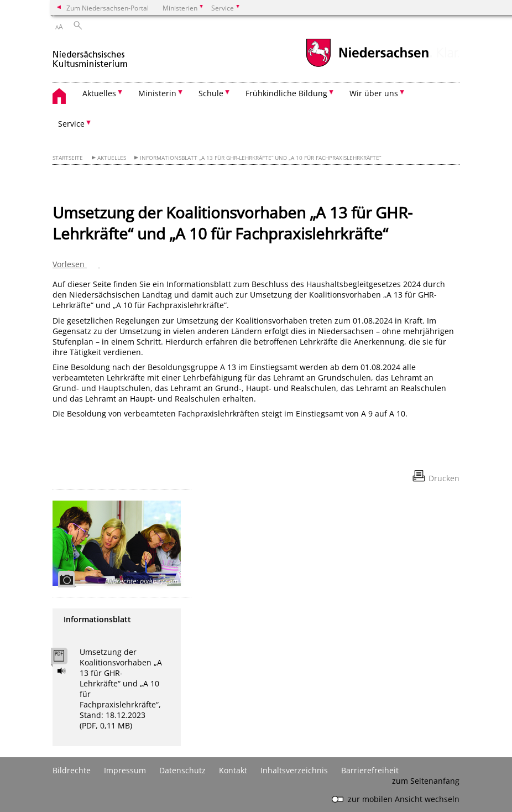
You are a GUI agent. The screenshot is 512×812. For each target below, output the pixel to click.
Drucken (444, 478)
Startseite (68, 158)
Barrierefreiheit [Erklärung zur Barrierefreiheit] (370, 770)
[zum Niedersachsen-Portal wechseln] (367, 66)
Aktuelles (112, 158)
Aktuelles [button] (99, 93)
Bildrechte (72, 770)
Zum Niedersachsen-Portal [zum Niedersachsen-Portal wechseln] (108, 8)
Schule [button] (211, 93)
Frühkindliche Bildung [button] (286, 93)
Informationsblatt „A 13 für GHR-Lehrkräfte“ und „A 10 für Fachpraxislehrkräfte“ (260, 158)
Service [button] (71, 124)
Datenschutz (182, 770)
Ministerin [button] (157, 93)
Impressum (125, 770)
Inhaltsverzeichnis (294, 770)
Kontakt (233, 770)
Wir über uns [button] (374, 93)
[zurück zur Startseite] (90, 54)
